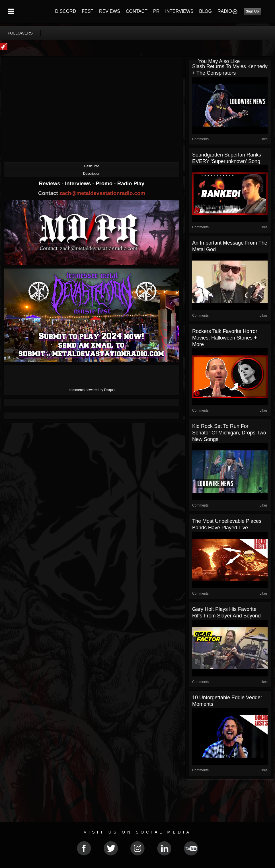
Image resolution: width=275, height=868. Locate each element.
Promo (105, 183)
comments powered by (92, 390)
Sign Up (252, 11)
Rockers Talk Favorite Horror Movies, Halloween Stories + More (225, 338)
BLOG (206, 11)
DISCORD (65, 11)
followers (20, 33)
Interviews (79, 183)
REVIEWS (110, 11)
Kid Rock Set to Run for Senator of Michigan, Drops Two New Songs (229, 433)
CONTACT (137, 11)
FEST (88, 11)
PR (156, 11)
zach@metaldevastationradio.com (102, 193)
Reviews (50, 183)
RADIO (225, 11)
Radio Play (131, 183)
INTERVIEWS (179, 11)
